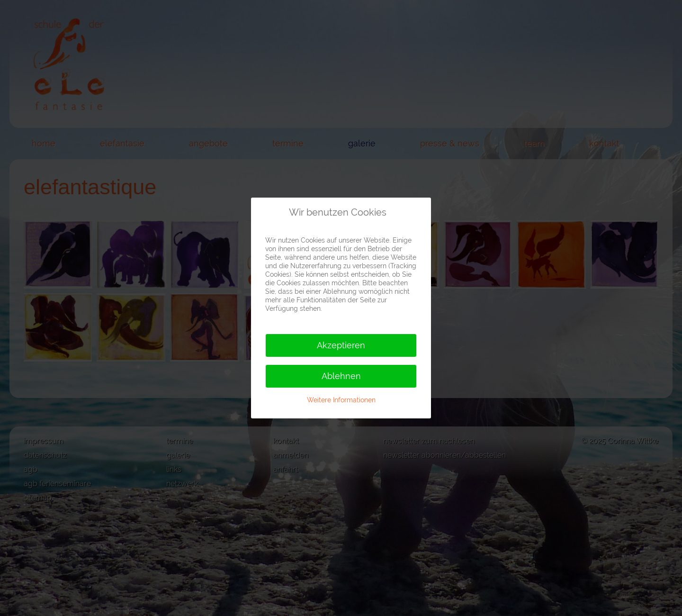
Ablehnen (341, 376)
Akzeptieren (341, 345)
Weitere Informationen (341, 400)
